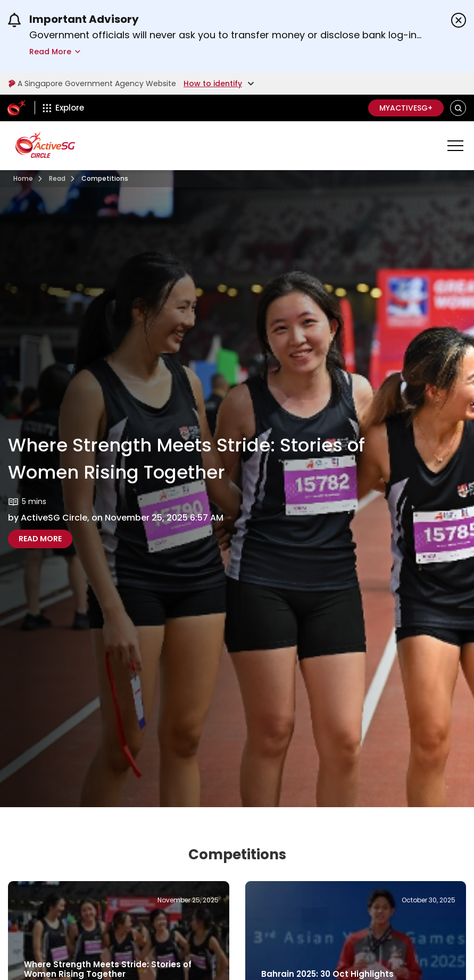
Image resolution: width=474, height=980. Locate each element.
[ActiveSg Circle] (16, 108)
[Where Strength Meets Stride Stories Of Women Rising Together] (40, 539)
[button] (458, 108)
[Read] (57, 179)
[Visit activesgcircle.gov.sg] (23, 179)
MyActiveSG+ (406, 108)
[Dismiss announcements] (459, 20)
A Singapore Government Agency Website (91, 83)
